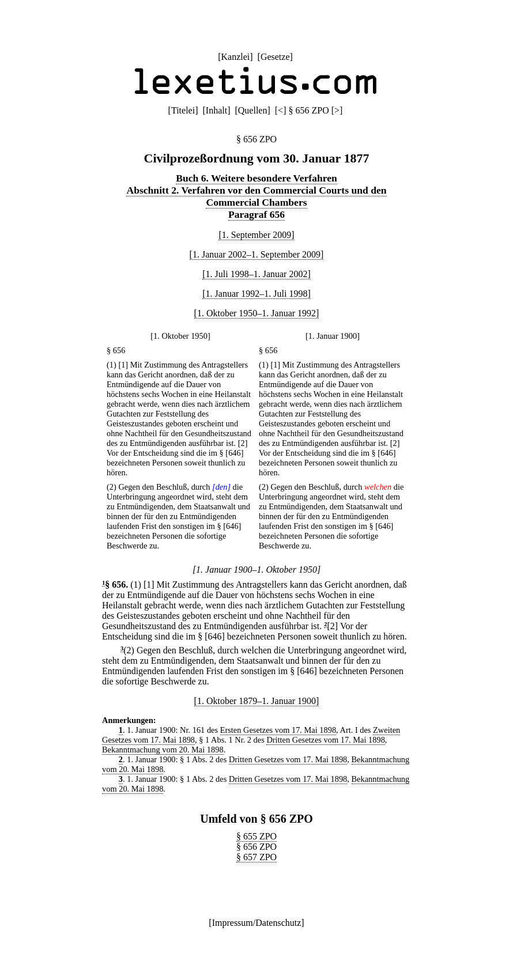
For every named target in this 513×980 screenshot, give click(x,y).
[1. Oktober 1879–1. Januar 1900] (257, 701)
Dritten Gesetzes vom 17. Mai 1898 (325, 740)
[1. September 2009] (256, 235)
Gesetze (275, 57)
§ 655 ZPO (256, 836)
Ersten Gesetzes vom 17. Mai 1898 (278, 730)
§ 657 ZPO (256, 857)
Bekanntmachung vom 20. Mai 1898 (163, 750)
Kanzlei (235, 57)
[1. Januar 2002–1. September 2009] (257, 254)
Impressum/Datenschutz (257, 923)
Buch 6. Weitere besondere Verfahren (256, 178)
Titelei (183, 110)
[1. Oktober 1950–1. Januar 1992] (257, 313)
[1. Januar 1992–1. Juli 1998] (256, 294)
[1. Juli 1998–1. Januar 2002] (256, 274)
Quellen (253, 110)
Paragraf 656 (256, 214)
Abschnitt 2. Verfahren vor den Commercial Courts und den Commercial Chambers (256, 196)
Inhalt (216, 110)
